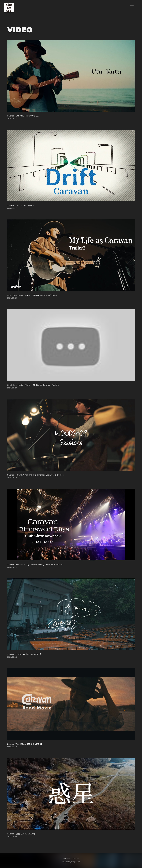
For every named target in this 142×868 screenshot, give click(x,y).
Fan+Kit (76, 859)
